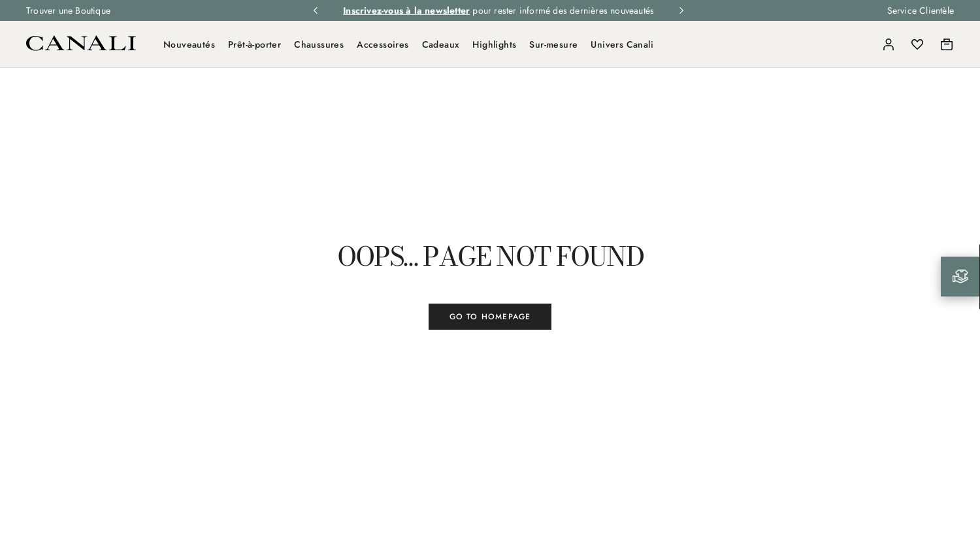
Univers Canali (622, 44)
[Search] (860, 44)
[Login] (889, 44)
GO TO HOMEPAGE (490, 317)
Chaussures (319, 44)
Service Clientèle (921, 10)
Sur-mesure (553, 44)
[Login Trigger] (889, 44)
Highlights (494, 44)
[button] (860, 44)
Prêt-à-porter (254, 44)
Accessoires (383, 44)
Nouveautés (189, 44)
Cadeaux (441, 44)
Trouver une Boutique (68, 10)
